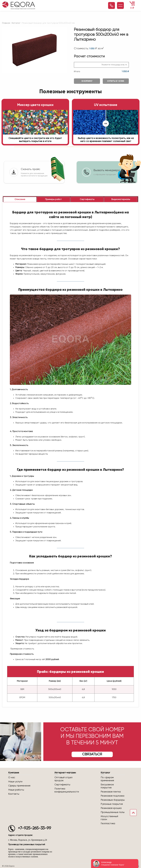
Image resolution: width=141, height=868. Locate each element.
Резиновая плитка (111, 792)
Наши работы (16, 790)
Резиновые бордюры (113, 800)
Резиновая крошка (111, 808)
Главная (6, 23)
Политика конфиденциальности (67, 790)
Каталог (16, 23)
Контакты (14, 794)
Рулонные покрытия (112, 804)
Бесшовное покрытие (107, 786)
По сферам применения (107, 779)
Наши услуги (15, 782)
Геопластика (108, 824)
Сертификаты (62, 785)
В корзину (87, 81)
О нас (12, 778)
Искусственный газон (109, 818)
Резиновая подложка (112, 796)
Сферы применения (19, 786)
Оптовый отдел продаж (63, 779)
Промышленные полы (113, 812)
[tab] (20, 200)
